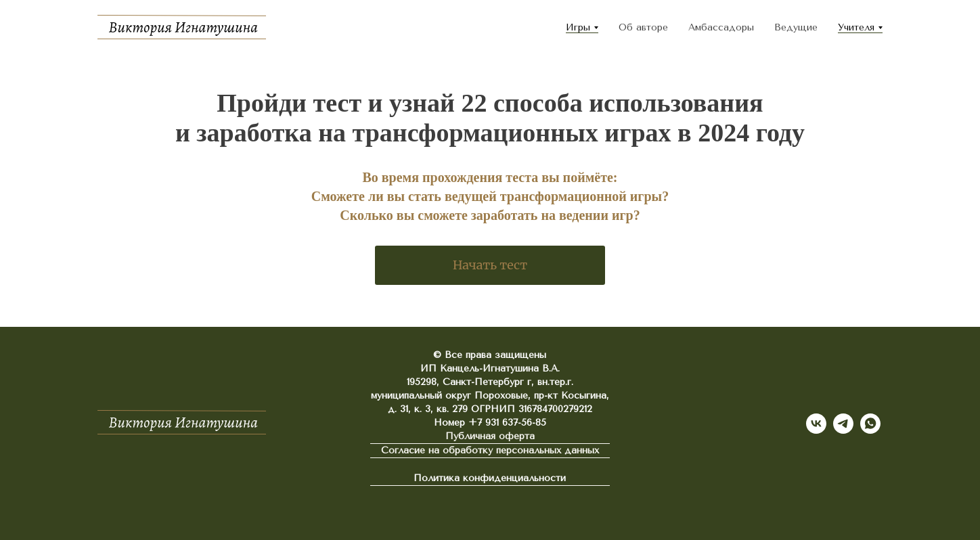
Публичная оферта (490, 436)
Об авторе (643, 27)
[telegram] (843, 424)
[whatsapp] (870, 424)
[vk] (816, 424)
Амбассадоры (721, 27)
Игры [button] (578, 27)
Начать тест (490, 265)
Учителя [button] (856, 27)
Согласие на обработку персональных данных (490, 450)
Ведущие (796, 27)
